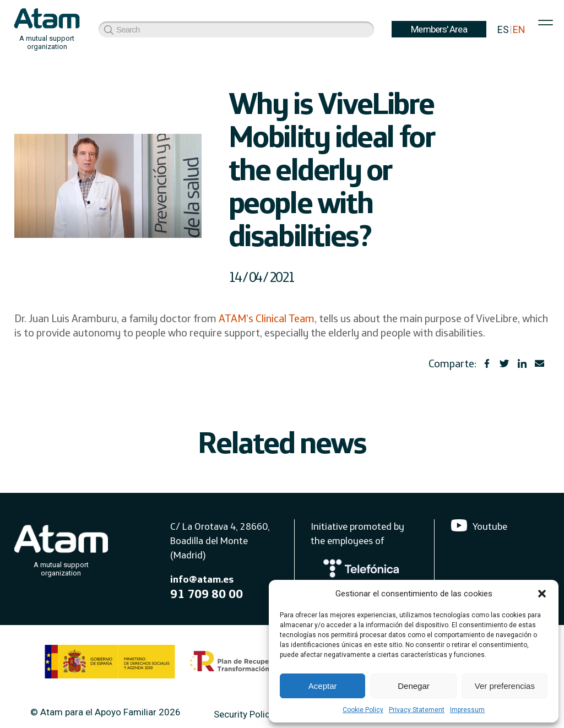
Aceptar (323, 686)
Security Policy (244, 714)
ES (503, 29)
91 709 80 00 (207, 594)
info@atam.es (202, 579)
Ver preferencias (505, 686)
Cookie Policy (363, 710)
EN (519, 29)
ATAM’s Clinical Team (267, 318)
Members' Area (141, 29)
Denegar (414, 686)
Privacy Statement (417, 710)
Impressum (467, 710)
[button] (542, 594)
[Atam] (61, 548)
